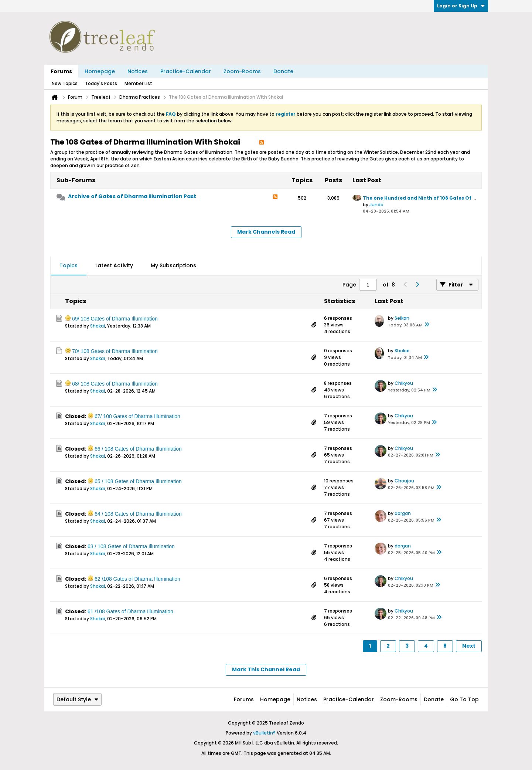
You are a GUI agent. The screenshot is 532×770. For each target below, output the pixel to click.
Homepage (100, 71)
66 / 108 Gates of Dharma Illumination (138, 449)
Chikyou (404, 383)
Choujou (404, 481)
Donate (283, 71)
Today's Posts (101, 83)
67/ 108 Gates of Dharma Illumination (137, 416)
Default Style (77, 699)
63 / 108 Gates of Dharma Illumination (131, 546)
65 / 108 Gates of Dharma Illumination (138, 481)
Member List (138, 83)
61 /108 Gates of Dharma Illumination (130, 611)
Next (469, 646)
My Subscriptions (173, 265)
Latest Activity (114, 265)
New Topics (65, 83)
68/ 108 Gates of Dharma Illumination (115, 384)
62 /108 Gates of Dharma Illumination (137, 579)
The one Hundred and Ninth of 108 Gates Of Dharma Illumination (444, 198)
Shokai (98, 326)
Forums (61, 71)
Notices (138, 71)
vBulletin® (264, 733)
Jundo (376, 205)
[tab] (69, 266)
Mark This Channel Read (266, 669)
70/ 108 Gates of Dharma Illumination (115, 351)
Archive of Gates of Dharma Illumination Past (132, 196)
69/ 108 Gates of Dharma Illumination (115, 319)
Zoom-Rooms (242, 71)
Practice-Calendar (186, 71)
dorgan (403, 513)
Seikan (402, 318)
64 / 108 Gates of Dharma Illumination (138, 514)
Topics (69, 265)
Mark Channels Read (266, 232)
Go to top (464, 699)
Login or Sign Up (461, 6)
